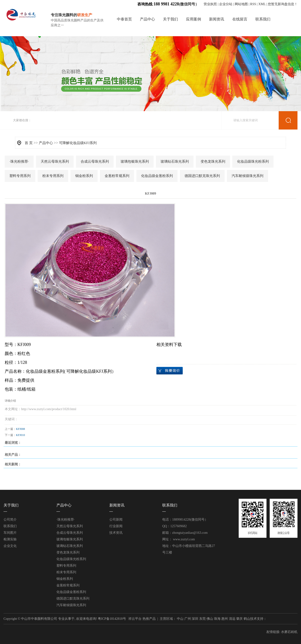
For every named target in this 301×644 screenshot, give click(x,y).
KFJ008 (20, 429)
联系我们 (263, 19)
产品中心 (147, 19)
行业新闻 (116, 526)
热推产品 (149, 619)
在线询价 (170, 371)
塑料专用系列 (20, 176)
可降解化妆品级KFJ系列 (78, 143)
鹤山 (247, 619)
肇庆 (239, 619)
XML (262, 4)
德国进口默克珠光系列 (202, 176)
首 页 (29, 143)
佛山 (210, 619)
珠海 (217, 619)
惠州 (225, 619)
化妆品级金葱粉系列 (157, 176)
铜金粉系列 (84, 176)
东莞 (202, 619)
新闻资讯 (217, 19)
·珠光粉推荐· (19, 161)
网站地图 (241, 4)
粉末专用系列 (53, 176)
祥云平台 (135, 619)
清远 (232, 619)
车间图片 (10, 533)
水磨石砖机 (289, 632)
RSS (253, 4)
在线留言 (240, 19)
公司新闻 (116, 520)
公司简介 (10, 520)
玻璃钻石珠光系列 (175, 161)
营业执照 (211, 4)
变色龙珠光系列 (213, 161)
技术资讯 (116, 533)
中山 (180, 619)
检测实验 (10, 539)
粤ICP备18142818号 (112, 619)
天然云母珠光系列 (55, 161)
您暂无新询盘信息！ (283, 4)
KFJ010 (20, 435)
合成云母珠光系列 (95, 161)
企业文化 (10, 546)
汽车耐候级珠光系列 (248, 176)
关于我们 (170, 19)
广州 (188, 619)
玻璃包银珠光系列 (135, 161)
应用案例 (194, 19)
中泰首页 (124, 19)
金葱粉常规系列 (117, 176)
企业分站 (226, 4)
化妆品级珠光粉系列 (253, 161)
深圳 (195, 619)
